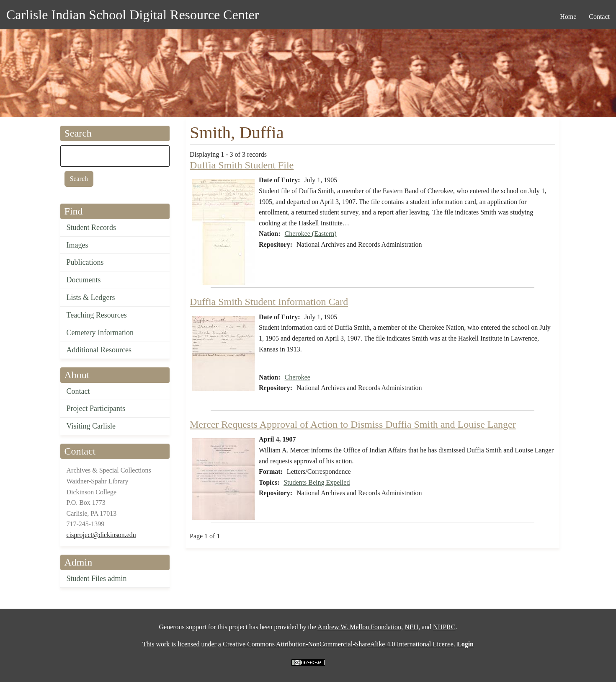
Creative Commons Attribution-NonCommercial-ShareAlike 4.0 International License (338, 644)
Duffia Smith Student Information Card (269, 302)
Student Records (91, 227)
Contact (78, 391)
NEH (411, 627)
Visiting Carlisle (91, 426)
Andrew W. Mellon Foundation (359, 627)
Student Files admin (97, 579)
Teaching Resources (97, 315)
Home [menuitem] (568, 17)
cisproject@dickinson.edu (101, 535)
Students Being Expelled (317, 482)
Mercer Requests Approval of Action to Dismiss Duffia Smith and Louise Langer (353, 424)
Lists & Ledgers (91, 297)
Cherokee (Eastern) (311, 234)
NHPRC (444, 627)
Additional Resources (99, 350)
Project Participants (96, 408)
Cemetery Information (100, 333)
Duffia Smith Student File (242, 165)
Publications (85, 262)
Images (77, 245)
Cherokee (298, 377)
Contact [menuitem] (599, 17)
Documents (84, 280)
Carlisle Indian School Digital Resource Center (133, 15)
